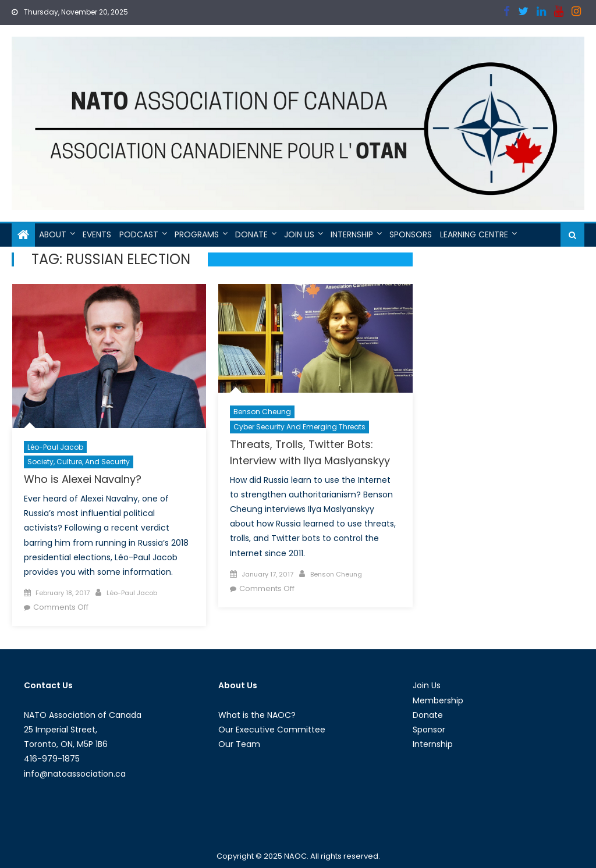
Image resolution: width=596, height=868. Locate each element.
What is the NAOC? (257, 715)
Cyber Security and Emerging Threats (299, 427)
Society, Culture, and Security (79, 462)
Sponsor (429, 730)
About (53, 234)
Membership (438, 700)
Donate (251, 234)
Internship (352, 234)
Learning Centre (474, 234)
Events (97, 234)
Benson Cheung (262, 412)
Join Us (299, 234)
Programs (197, 234)
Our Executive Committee (272, 730)
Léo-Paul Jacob (55, 447)
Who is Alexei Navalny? (83, 479)
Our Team (239, 744)
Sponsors (411, 234)
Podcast (139, 234)
